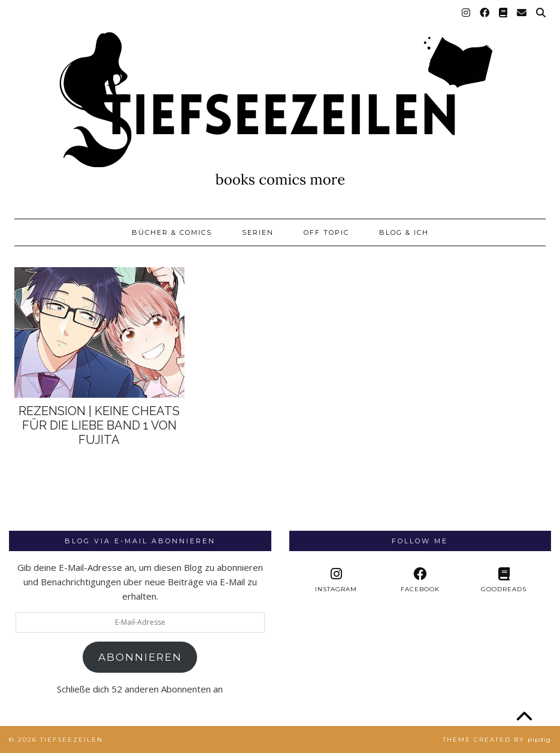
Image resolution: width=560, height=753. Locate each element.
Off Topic (326, 232)
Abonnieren (140, 657)
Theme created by (497, 740)
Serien (258, 232)
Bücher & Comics (172, 232)
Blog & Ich (404, 232)
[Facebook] (485, 13)
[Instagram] (467, 13)
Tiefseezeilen (72, 740)
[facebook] (420, 580)
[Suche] (541, 13)
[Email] (522, 13)
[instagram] (336, 580)
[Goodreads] (504, 13)
